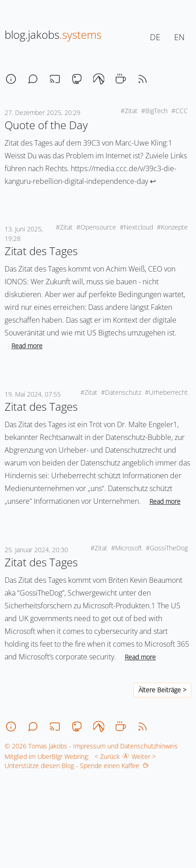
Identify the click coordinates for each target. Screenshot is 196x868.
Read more (27, 346)
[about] (11, 79)
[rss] (143, 79)
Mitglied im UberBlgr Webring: (47, 756)
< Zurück (105, 756)
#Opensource (96, 227)
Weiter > (146, 756)
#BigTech (154, 111)
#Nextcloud (136, 227)
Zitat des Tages (41, 251)
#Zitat (129, 111)
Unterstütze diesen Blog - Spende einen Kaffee (77, 766)
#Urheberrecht (166, 392)
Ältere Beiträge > (162, 690)
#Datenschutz (121, 392)
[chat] (33, 79)
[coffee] (121, 79)
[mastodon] (77, 79)
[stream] (55, 79)
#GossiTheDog (167, 548)
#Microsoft (127, 548)
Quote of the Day (46, 125)
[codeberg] (99, 79)
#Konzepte (172, 227)
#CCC (180, 111)
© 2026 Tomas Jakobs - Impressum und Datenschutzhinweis (91, 746)
